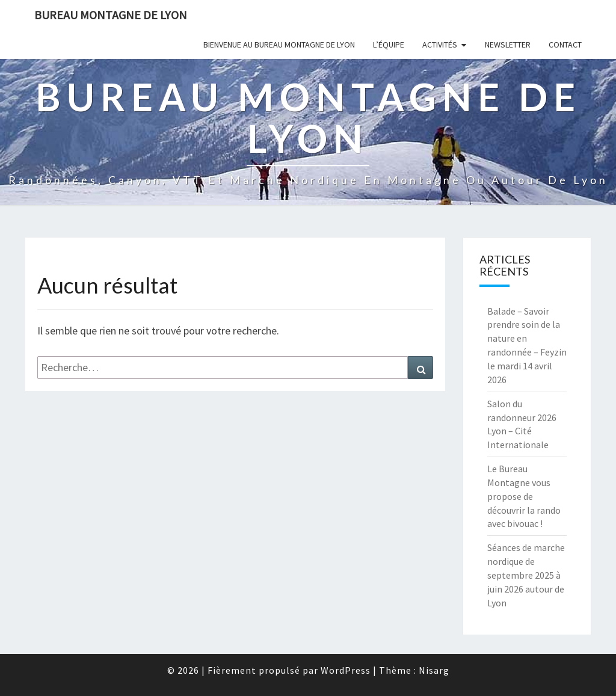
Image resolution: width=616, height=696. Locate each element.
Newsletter (508, 45)
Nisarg (434, 670)
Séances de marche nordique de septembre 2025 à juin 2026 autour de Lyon (526, 575)
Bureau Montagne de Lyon (111, 15)
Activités (440, 45)
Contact (565, 45)
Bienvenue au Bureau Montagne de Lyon (279, 45)
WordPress (346, 670)
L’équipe (389, 45)
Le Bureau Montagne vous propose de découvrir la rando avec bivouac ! (524, 496)
